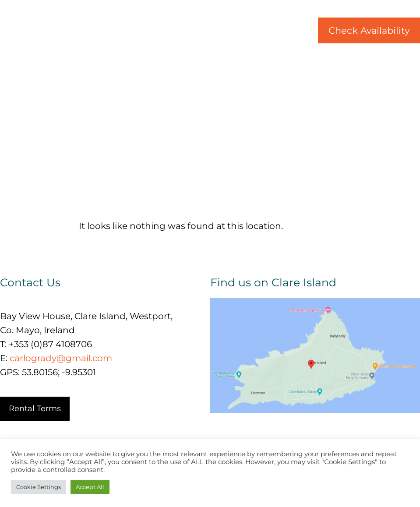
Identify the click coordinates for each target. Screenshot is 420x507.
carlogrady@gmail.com (61, 358)
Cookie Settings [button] (39, 487)
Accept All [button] (90, 487)
